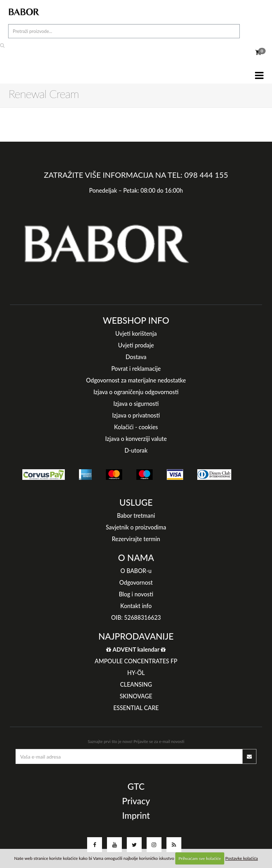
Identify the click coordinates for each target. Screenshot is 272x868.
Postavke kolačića (242, 858)
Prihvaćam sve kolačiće (200, 858)
